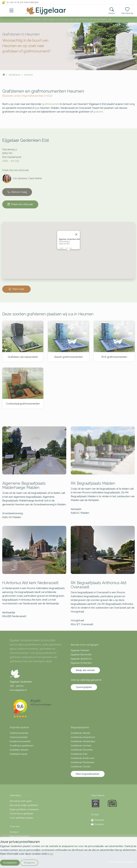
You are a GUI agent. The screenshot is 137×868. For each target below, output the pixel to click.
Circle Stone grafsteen (22, 814)
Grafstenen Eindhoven (83, 758)
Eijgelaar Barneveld (81, 655)
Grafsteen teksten (19, 750)
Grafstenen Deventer (82, 750)
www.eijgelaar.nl (18, 690)
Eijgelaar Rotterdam (81, 663)
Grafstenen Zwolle (81, 767)
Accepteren (10, 863)
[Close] (76, 234)
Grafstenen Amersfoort (83, 737)
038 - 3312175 (17, 686)
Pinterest (97, 820)
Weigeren (29, 863)
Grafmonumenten (19, 733)
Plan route (16, 289)
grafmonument (51, 104)
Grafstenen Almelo (81, 733)
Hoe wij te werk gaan (21, 801)
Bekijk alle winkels (85, 670)
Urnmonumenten (19, 737)
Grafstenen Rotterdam (83, 762)
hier (51, 854)
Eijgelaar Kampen (80, 650)
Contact (14, 832)
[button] (68, 254)
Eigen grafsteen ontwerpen (24, 809)
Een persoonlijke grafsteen (24, 805)
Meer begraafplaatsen (88, 774)
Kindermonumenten (20, 741)
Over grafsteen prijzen (21, 818)
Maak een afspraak (20, 204)
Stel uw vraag (17, 192)
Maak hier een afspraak (16, 170)
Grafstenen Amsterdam (83, 741)
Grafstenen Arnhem (81, 746)
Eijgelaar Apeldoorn (81, 659)
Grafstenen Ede (79, 754)
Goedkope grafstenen (22, 746)
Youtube (97, 824)
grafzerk (98, 112)
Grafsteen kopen (19, 754)
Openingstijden (84, 687)
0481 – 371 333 (11, 161)
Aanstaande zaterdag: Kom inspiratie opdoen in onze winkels (68, 20)
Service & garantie (19, 836)
